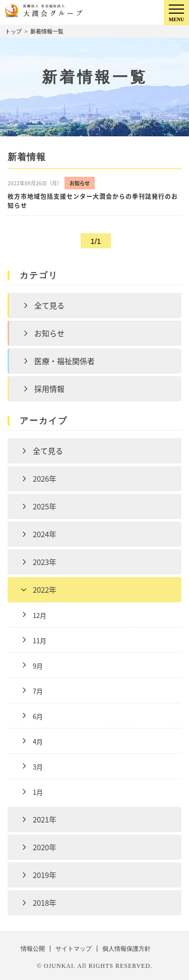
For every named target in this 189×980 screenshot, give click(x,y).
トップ (13, 31)
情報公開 (33, 949)
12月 (40, 615)
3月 (38, 767)
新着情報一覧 (47, 31)
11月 (40, 640)
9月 (38, 666)
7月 (38, 691)
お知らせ (49, 333)
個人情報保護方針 (127, 949)
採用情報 (49, 389)
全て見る (49, 305)
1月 (38, 792)
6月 (38, 716)
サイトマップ (74, 949)
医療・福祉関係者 (65, 361)
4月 (38, 741)
